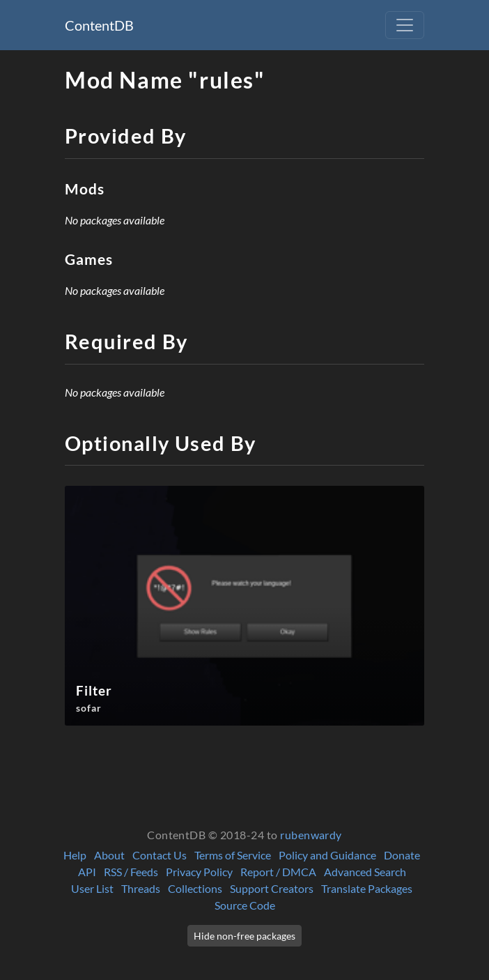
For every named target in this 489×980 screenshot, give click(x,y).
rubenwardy (311, 835)
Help (75, 855)
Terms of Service (233, 855)
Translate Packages (367, 888)
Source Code (245, 905)
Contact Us (160, 855)
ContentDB (99, 25)
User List (92, 888)
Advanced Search (365, 872)
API (87, 872)
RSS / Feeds (131, 872)
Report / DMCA (278, 872)
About (109, 855)
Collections (195, 888)
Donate (402, 855)
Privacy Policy (199, 872)
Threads (141, 888)
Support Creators (272, 888)
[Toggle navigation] (405, 25)
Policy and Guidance (327, 855)
